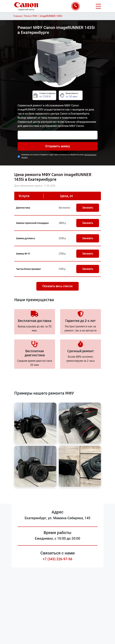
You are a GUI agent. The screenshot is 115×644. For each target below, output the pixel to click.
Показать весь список (57, 286)
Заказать (88, 208)
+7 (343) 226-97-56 (58, 559)
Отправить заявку (58, 146)
